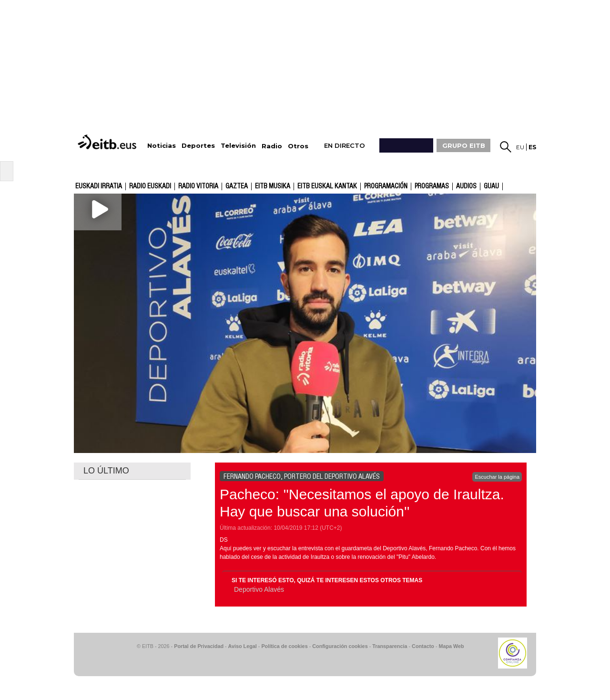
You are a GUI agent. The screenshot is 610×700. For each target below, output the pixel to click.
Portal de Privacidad (199, 646)
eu (520, 147)
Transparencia (390, 646)
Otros (298, 146)
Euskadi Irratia (99, 186)
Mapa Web (451, 646)
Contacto (423, 646)
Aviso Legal (243, 646)
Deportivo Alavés (259, 589)
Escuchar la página (497, 477)
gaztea (237, 186)
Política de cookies (284, 646)
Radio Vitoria (198, 186)
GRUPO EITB (464, 145)
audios (466, 186)
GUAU (491, 186)
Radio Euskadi (150, 186)
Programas (432, 186)
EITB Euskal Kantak (327, 186)
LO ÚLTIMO (106, 471)
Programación (386, 186)
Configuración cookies (340, 646)
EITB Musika (273, 186)
